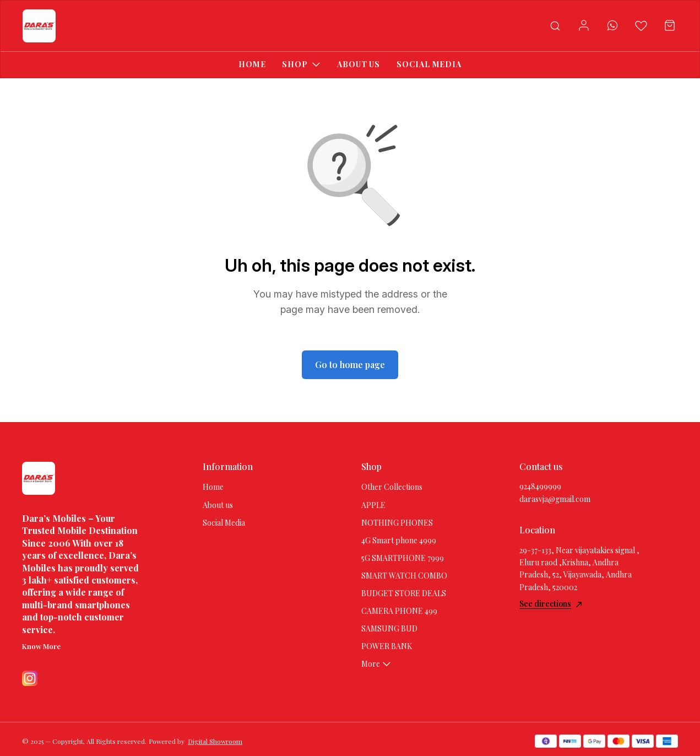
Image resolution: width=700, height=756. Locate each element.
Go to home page (350, 364)
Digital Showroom (215, 741)
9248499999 (540, 486)
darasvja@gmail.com (555, 499)
